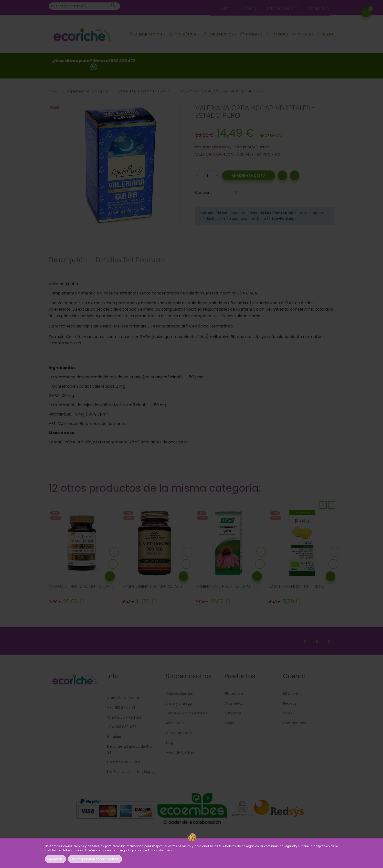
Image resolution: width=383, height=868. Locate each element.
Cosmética (234, 703)
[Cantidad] (207, 175)
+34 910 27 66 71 (121, 708)
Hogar (229, 723)
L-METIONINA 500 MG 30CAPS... (153, 586)
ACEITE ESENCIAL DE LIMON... (297, 586)
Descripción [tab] (68, 259)
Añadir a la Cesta (249, 176)
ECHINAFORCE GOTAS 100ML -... (227, 586)
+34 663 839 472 (122, 727)
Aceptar (55, 859)
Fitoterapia (234, 694)
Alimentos (233, 713)
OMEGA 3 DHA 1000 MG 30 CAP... (81, 586)
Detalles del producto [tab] (130, 259)
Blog (169, 743)
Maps (148, 772)
